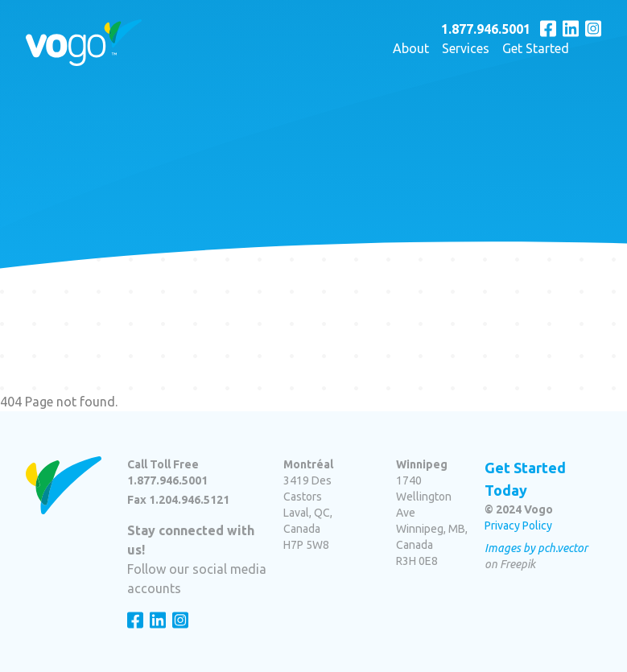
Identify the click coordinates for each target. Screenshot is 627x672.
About (411, 48)
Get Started (536, 48)
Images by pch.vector (536, 548)
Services (466, 48)
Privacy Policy (518, 526)
